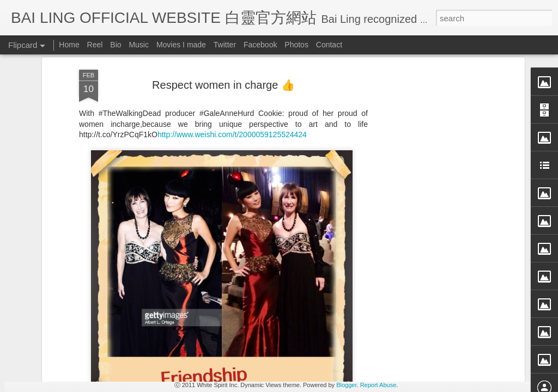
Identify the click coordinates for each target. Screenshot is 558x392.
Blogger (346, 385)
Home (69, 45)
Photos (296, 45)
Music (139, 45)
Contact (329, 45)
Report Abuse (378, 385)
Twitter (225, 45)
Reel (95, 45)
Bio (116, 45)
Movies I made (181, 45)
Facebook (260, 45)
